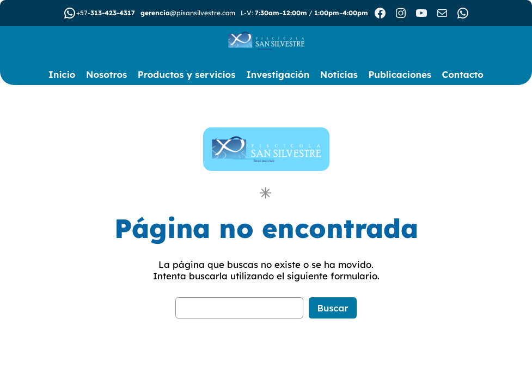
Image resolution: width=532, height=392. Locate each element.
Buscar (333, 308)
